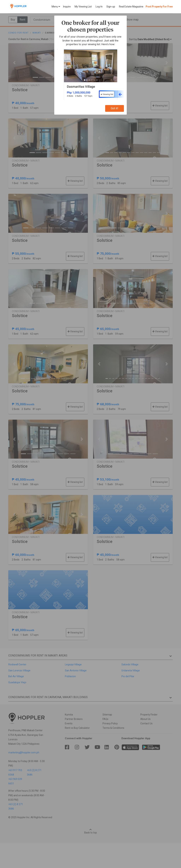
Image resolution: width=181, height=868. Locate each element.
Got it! (115, 108)
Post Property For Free (159, 7)
